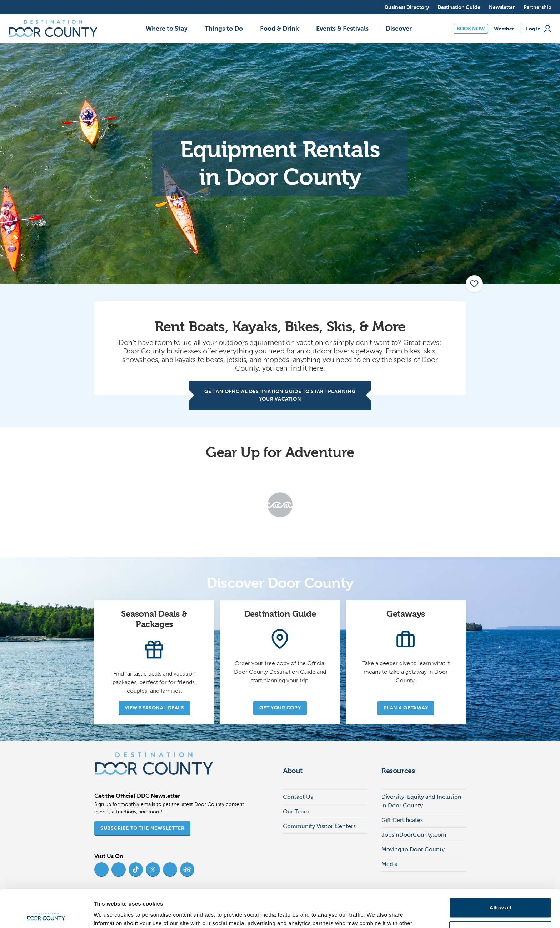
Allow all (501, 870)
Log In (539, 29)
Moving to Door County (413, 849)
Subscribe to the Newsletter (142, 828)
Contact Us (298, 797)
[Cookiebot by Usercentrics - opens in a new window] (46, 914)
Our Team (296, 811)
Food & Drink (279, 29)
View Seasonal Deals (154, 708)
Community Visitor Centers (319, 826)
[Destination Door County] (53, 29)
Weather (504, 29)
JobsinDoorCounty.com (414, 835)
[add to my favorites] (474, 284)
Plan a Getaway (406, 708)
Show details (110, 914)
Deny (501, 893)
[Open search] (373, 7)
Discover (399, 29)
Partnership (537, 7)
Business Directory (407, 7)
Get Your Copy (280, 708)
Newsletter (502, 7)
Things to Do (224, 29)
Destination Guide (459, 7)
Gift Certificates (402, 820)
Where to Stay (167, 29)
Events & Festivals (342, 29)
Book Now (471, 29)
